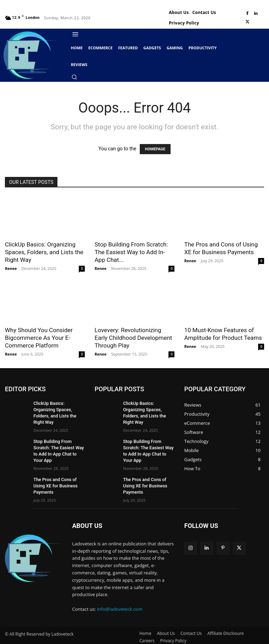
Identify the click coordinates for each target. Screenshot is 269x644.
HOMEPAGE (155, 149)
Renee (11, 268)
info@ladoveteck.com (120, 599)
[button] (74, 77)
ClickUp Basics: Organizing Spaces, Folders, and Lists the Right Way (44, 252)
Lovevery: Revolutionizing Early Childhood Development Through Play (133, 338)
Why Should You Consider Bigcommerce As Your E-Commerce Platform (39, 338)
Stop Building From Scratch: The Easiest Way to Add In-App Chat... (131, 252)
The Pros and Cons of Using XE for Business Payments (54, 476)
